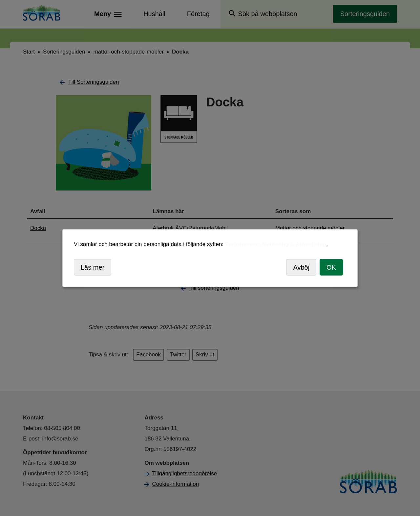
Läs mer (93, 267)
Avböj (301, 267)
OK (331, 267)
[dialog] (210, 258)
